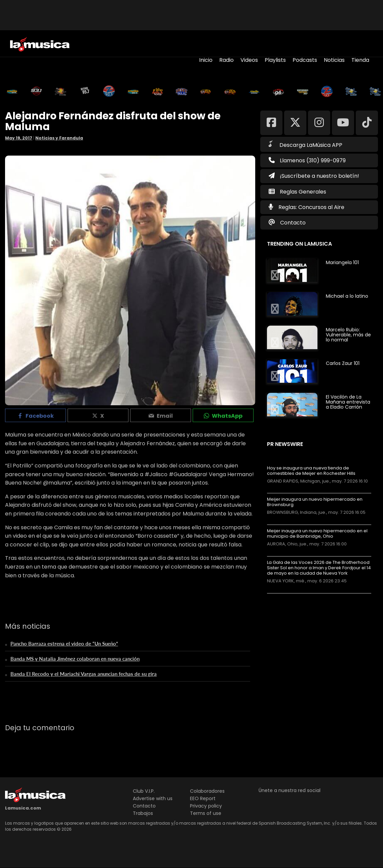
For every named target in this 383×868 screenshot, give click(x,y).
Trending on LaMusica (299, 244)
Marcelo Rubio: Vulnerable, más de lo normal (348, 335)
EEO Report (203, 798)
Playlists (275, 60)
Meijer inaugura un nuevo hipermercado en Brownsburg (315, 502)
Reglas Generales (303, 192)
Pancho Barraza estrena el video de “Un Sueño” (64, 644)
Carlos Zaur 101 (343, 363)
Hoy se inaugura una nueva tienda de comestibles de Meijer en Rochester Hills (311, 471)
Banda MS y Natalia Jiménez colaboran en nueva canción (75, 659)
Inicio (206, 60)
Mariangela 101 (342, 262)
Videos (249, 60)
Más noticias (289, 597)
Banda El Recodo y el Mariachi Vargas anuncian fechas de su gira (84, 674)
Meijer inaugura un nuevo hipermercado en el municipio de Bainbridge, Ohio (317, 534)
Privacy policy (206, 806)
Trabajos (143, 813)
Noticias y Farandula (59, 138)
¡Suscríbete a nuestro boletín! (314, 176)
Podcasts (305, 60)
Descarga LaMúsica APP (305, 144)
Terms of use (206, 813)
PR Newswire (285, 444)
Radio (226, 60)
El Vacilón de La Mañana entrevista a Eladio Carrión (348, 402)
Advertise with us (153, 798)
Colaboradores (207, 791)
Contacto (293, 223)
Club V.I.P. (144, 791)
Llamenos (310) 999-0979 (307, 160)
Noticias (334, 60)
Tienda (360, 60)
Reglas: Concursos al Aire (311, 207)
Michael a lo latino (347, 296)
